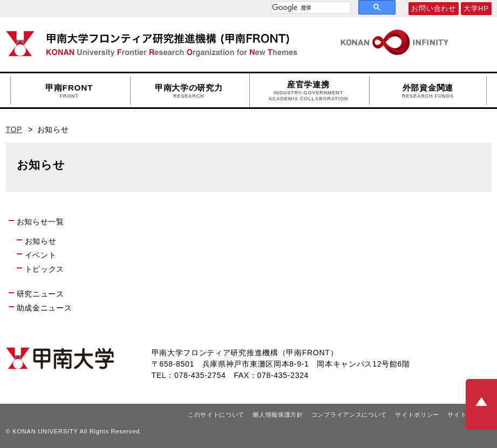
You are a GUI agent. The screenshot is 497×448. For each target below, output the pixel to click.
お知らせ (41, 241)
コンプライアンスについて (349, 415)
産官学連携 (308, 91)
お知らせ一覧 (40, 222)
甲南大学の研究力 (189, 91)
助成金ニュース (45, 308)
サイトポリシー (417, 415)
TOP (14, 129)
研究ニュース (40, 294)
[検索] (310, 8)
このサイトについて (216, 415)
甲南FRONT (69, 91)
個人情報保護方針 (278, 415)
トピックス (45, 269)
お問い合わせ (433, 9)
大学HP (476, 9)
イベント (41, 255)
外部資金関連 (428, 91)
